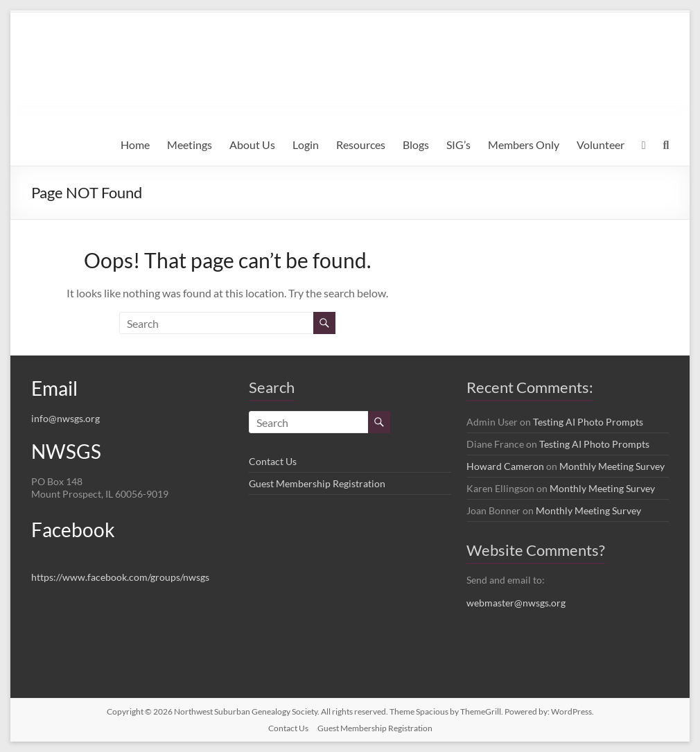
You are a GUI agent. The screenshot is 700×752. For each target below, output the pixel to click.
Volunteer (601, 145)
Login (306, 145)
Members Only (524, 145)
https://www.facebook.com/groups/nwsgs (120, 577)
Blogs (416, 145)
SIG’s (458, 145)
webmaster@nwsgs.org (516, 603)
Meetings (190, 145)
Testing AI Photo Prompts (588, 422)
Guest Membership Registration (317, 483)
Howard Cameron (505, 466)
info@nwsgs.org (65, 418)
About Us (252, 145)
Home (135, 145)
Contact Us (273, 461)
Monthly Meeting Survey (612, 466)
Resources (361, 145)
